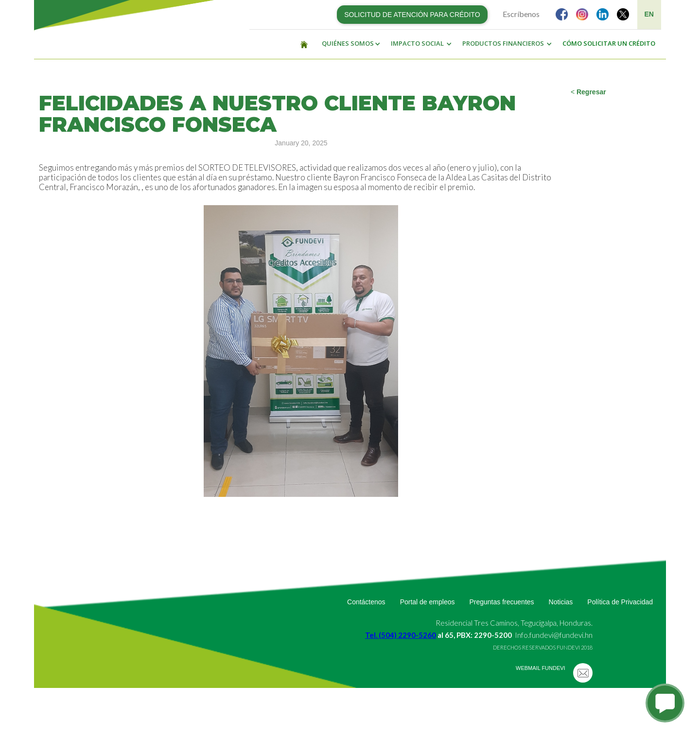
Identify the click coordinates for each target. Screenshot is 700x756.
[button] (349, 44)
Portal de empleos (428, 602)
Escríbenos (521, 14)
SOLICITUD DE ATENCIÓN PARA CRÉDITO (412, 15)
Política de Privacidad (620, 602)
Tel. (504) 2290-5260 (401, 635)
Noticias (561, 602)
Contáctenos (366, 602)
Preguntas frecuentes (501, 602)
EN (649, 14)
